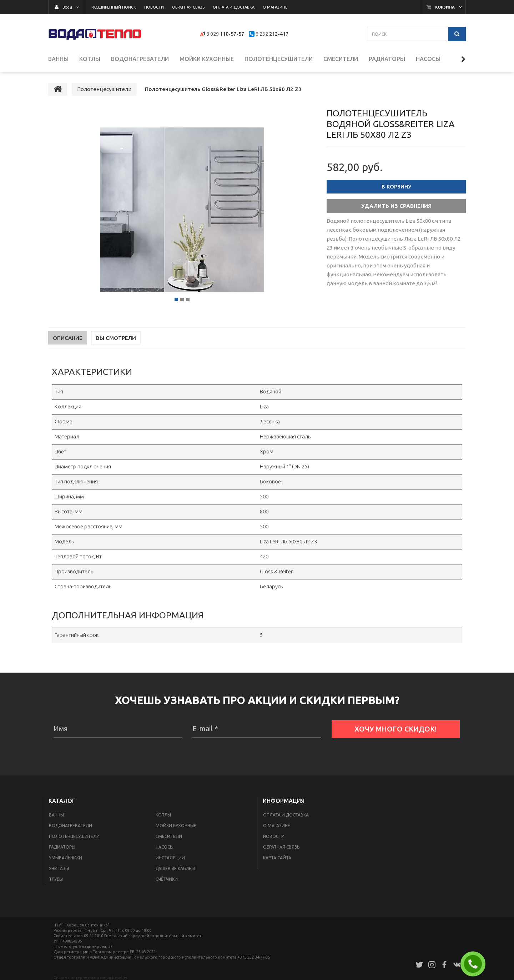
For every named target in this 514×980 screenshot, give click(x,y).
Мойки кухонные (176, 826)
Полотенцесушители (74, 836)
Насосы (165, 847)
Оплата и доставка (286, 815)
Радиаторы (62, 847)
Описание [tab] (68, 338)
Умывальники (65, 858)
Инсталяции (170, 858)
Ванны (56, 815)
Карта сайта (277, 858)
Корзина (445, 7)
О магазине (277, 826)
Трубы (56, 879)
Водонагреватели (70, 826)
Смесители (169, 836)
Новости (274, 836)
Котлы (163, 815)
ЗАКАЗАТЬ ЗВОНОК (476, 964)
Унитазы (59, 868)
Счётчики (167, 879)
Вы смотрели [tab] (116, 338)
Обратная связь (281, 847)
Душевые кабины (175, 868)
